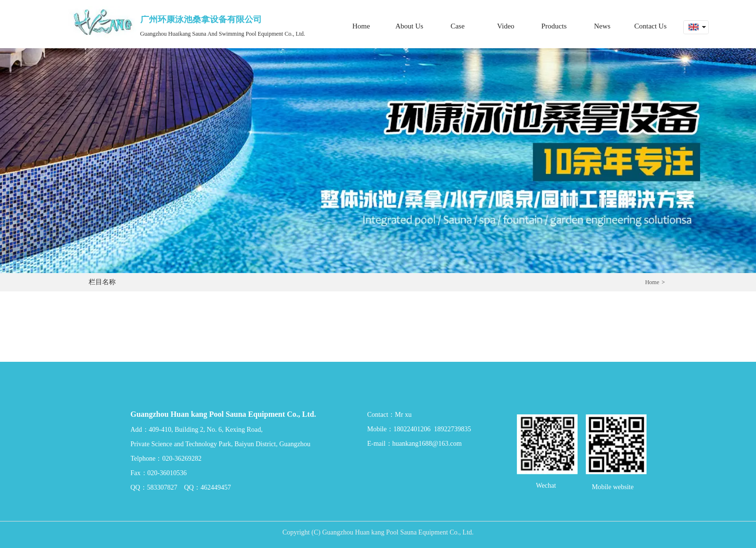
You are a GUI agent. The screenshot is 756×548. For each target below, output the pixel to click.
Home (652, 282)
